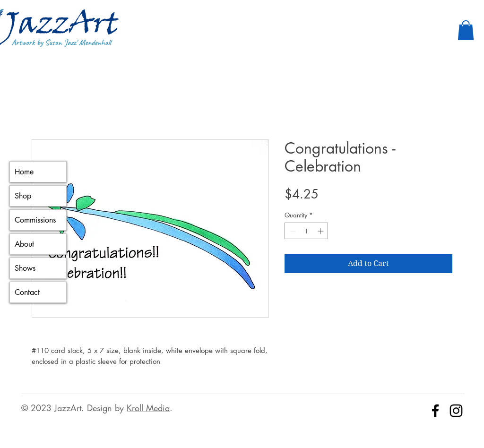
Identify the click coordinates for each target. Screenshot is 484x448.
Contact (27, 292)
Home (24, 172)
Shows (25, 268)
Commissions (35, 220)
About (24, 244)
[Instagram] (456, 411)
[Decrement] (292, 231)
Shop (23, 196)
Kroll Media (148, 408)
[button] (466, 30)
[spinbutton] (307, 231)
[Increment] (321, 231)
